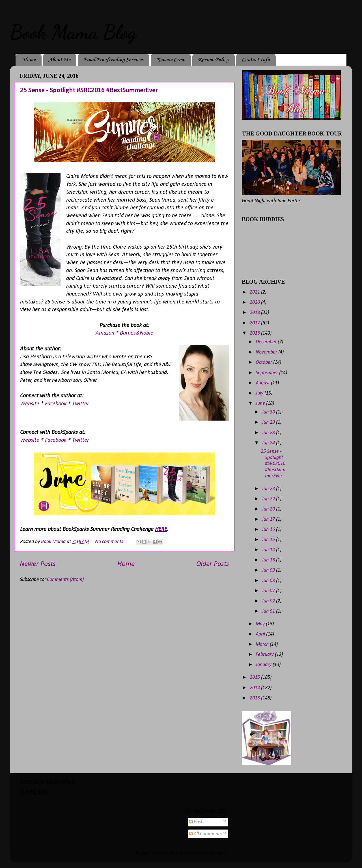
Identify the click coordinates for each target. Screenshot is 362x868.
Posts (197, 822)
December (267, 342)
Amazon (106, 333)
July (260, 393)
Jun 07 (269, 591)
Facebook (56, 404)
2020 (255, 302)
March (263, 644)
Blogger (218, 853)
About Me (60, 60)
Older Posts (213, 564)
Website (30, 404)
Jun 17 (269, 519)
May (261, 624)
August (263, 383)
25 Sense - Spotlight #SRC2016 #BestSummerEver (89, 91)
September (267, 373)
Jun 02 (269, 601)
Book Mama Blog (73, 32)
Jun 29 (269, 422)
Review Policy (213, 60)
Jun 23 (269, 489)
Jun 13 (269, 560)
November (267, 352)
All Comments (205, 834)
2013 (255, 698)
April (261, 634)
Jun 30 (269, 412)
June (261, 403)
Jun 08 (269, 581)
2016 (255, 333)
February (265, 655)
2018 (255, 313)
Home (29, 60)
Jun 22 (269, 499)
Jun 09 (269, 570)
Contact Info (256, 60)
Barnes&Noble (137, 333)
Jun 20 (269, 509)
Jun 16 (269, 530)
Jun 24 (269, 443)
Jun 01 (269, 611)
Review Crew (171, 60)
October (264, 362)
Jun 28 (269, 433)
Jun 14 (269, 550)
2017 (255, 323)
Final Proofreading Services (113, 60)
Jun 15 (269, 540)
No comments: (110, 542)
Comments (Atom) (65, 580)
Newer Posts (38, 564)
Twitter (81, 404)
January (264, 665)
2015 (255, 678)
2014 (255, 688)
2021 (255, 292)
